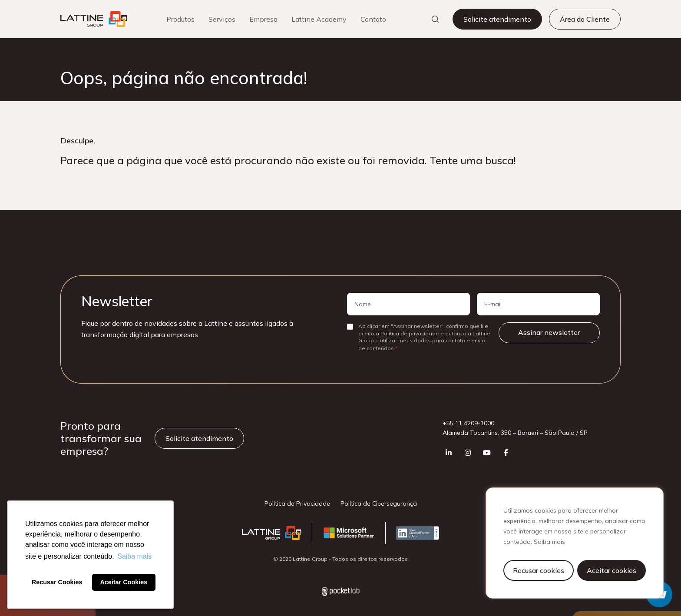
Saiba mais (549, 542)
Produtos (180, 19)
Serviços (222, 19)
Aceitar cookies (612, 570)
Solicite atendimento (497, 19)
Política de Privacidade (297, 503)
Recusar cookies (539, 570)
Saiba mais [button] (134, 556)
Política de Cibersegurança (379, 503)
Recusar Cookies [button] (57, 582)
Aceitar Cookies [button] (124, 582)
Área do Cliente (585, 19)
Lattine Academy (319, 19)
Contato (373, 19)
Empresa (263, 19)
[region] (575, 543)
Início (68, 56)
